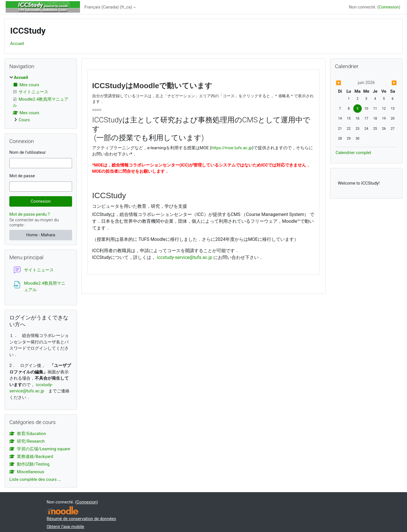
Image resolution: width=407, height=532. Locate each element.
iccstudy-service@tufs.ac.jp (184, 257)
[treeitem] (41, 99)
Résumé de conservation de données (81, 519)
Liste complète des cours (33, 479)
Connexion (389, 7)
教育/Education (28, 434)
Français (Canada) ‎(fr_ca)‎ (108, 7)
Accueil (17, 44)
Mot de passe (22, 176)
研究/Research (27, 441)
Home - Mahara (41, 235)
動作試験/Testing (29, 464)
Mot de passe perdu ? (30, 214)
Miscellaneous (27, 472)
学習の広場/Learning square (40, 449)
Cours (24, 120)
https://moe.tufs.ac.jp (231, 148)
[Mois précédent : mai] (345, 83)
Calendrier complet (353, 153)
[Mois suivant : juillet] (388, 83)
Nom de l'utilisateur (28, 152)
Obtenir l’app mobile (65, 527)
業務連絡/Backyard (31, 457)
